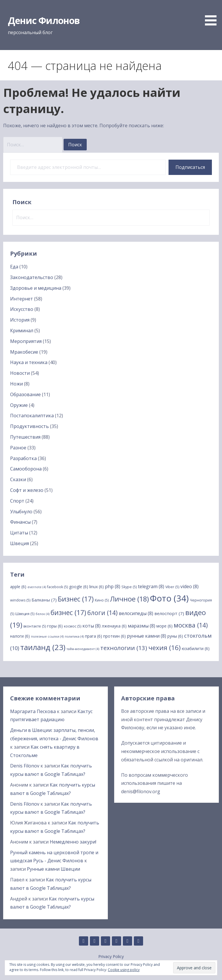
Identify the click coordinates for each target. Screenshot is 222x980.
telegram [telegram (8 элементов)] (151, 586)
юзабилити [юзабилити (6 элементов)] (196, 648)
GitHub (84, 941)
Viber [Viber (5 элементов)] (172, 587)
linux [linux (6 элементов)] (97, 587)
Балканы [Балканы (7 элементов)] (44, 600)
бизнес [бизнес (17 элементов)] (68, 612)
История (20, 320)
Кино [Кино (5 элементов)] (102, 600)
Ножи (16, 384)
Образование (25, 394)
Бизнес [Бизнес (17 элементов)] (76, 599)
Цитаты (19, 533)
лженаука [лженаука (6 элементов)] (114, 626)
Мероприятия (26, 341)
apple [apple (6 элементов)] (18, 587)
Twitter (127, 941)
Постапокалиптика (32, 416)
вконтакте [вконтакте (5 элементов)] (35, 626)
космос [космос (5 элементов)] (73, 626)
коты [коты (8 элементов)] (91, 626)
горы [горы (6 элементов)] (55, 626)
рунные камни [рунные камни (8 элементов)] (147, 636)
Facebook (116, 941)
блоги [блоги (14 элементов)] (102, 613)
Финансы (20, 522)
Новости (20, 373)
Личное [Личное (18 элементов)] (129, 599)
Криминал (22, 331)
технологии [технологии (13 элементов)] (124, 648)
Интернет (22, 299)
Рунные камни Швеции (53, 869)
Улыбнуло (21, 512)
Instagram (106, 941)
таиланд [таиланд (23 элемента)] (43, 647)
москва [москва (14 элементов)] (191, 625)
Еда (14, 267)
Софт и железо (27, 490)
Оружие (19, 405)
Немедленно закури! (73, 842)
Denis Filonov (25, 766)
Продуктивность (29, 426)
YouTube (138, 941)
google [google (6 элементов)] (79, 587)
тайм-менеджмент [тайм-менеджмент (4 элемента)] (83, 649)
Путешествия (25, 437)
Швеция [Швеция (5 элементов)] (25, 614)
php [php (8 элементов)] (113, 586)
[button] (213, 14)
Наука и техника (29, 362)
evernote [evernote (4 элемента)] (37, 587)
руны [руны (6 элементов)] (175, 636)
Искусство (22, 309)
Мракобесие (24, 352)
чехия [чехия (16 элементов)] (164, 648)
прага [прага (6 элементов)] (94, 636)
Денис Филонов (44, 20)
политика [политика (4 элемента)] (74, 636)
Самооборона (26, 469)
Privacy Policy (111, 956)
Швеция (20, 543)
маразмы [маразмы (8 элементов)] (141, 626)
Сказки (18, 479)
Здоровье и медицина (36, 288)
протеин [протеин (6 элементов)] (114, 636)
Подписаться (190, 167)
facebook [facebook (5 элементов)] (58, 587)
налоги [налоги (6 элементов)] (20, 636)
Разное (18, 448)
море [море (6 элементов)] (164, 626)
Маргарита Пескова (33, 711)
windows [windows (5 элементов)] (20, 600)
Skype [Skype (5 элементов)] (129, 587)
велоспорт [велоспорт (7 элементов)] (169, 613)
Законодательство (32, 277)
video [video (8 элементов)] (189, 586)
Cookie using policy (124, 970)
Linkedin (95, 941)
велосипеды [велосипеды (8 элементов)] (136, 613)
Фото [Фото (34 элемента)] (169, 598)
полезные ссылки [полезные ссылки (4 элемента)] (47, 636)
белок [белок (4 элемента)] (42, 614)
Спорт (17, 501)
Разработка (23, 458)
